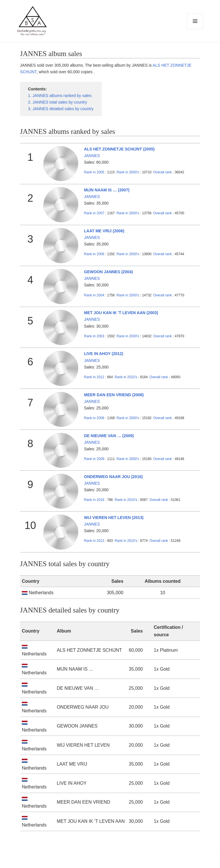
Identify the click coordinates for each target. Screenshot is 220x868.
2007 (94, 213)
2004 (94, 295)
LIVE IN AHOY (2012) (104, 354)
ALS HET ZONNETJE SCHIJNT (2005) (119, 149)
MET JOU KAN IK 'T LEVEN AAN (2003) (121, 313)
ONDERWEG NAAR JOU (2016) (113, 477)
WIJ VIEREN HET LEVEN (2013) (114, 518)
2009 (94, 459)
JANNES (92, 156)
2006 (94, 254)
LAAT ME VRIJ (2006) (104, 231)
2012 (94, 377)
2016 (94, 500)
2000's (128, 172)
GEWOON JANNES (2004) (108, 272)
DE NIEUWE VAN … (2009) (109, 436)
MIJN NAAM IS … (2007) (107, 190)
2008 (94, 418)
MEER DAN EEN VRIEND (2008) (114, 395)
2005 (94, 172)
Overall (163, 172)
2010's (126, 377)
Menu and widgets (195, 29)
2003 (94, 336)
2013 (94, 541)
